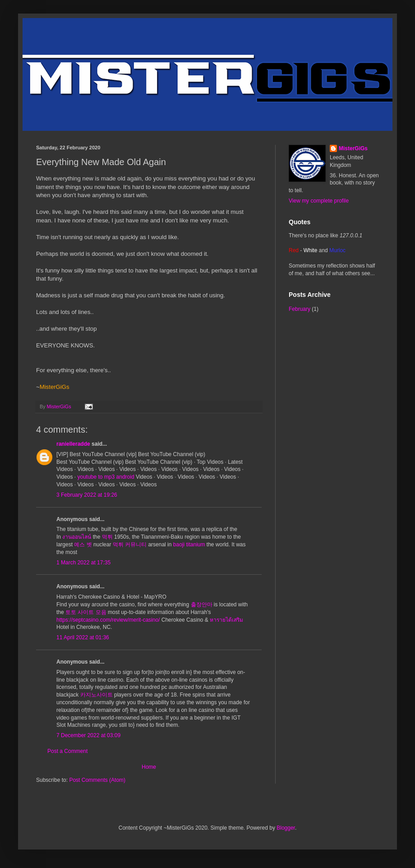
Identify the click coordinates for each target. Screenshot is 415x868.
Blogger (286, 828)
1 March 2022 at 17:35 (83, 563)
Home (149, 767)
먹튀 (107, 537)
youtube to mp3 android (106, 477)
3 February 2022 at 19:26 (87, 495)
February (300, 309)
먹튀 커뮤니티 (130, 545)
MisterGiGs (353, 148)
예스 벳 (83, 545)
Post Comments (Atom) (97, 780)
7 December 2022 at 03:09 (88, 735)
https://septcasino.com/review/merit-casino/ (108, 620)
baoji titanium (189, 545)
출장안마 (202, 605)
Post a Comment (67, 751)
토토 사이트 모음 (86, 612)
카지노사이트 (97, 695)
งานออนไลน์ (77, 537)
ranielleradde (73, 444)
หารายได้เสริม (226, 620)
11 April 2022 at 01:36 (83, 637)
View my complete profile (319, 201)
